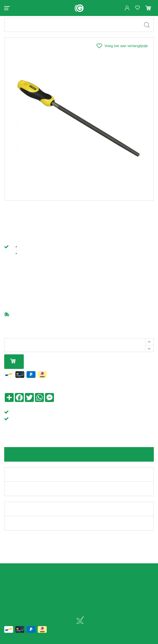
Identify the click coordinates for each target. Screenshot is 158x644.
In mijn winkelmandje (13, 366)
